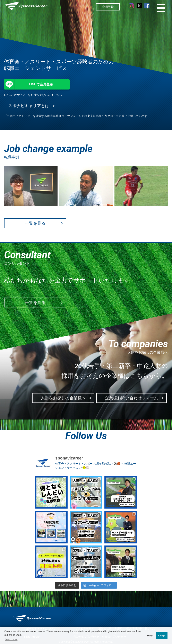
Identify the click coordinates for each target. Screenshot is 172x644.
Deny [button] (150, 636)
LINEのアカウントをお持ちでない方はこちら (33, 95)
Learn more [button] (11, 639)
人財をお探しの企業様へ (63, 398)
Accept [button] (162, 636)
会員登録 (108, 7)
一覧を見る (35, 223)
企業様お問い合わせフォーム (131, 398)
